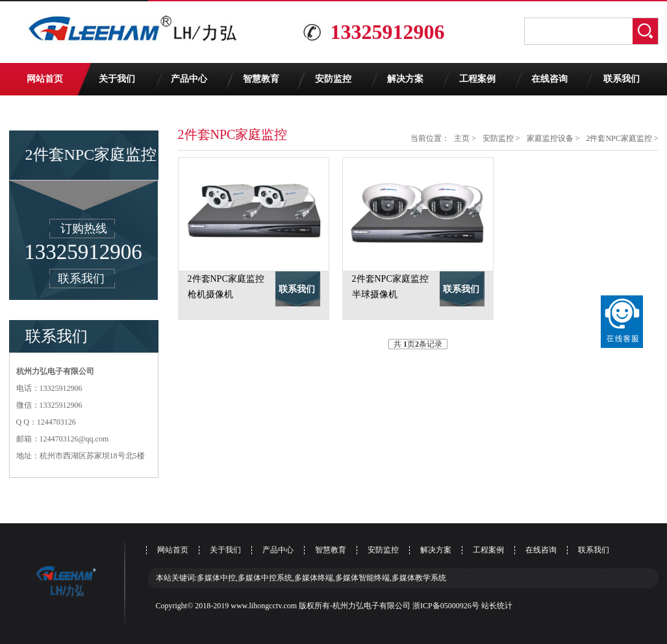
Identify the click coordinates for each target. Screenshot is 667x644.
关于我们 (117, 79)
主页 (462, 138)
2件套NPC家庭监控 (619, 138)
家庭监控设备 (550, 138)
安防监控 (333, 79)
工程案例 (477, 79)
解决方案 (405, 79)
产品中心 (189, 79)
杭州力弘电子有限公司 (371, 606)
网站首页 (45, 79)
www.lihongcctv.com (264, 606)
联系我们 (622, 79)
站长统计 (497, 606)
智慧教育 (261, 79)
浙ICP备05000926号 (446, 606)
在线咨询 (549, 79)
